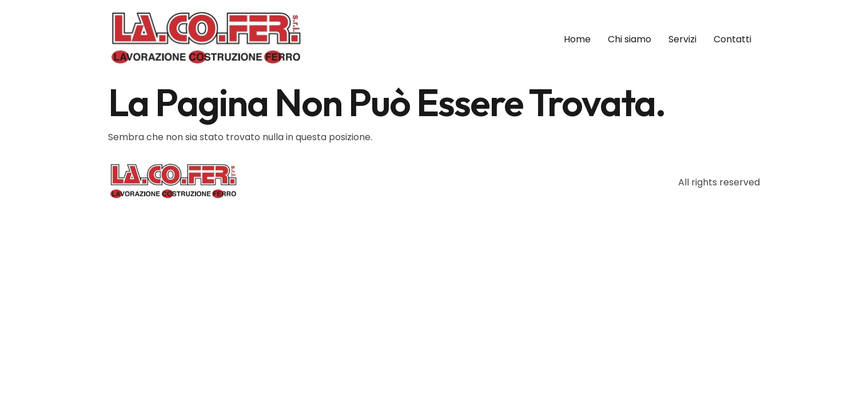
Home (577, 39)
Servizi (682, 39)
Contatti (732, 39)
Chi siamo (630, 39)
